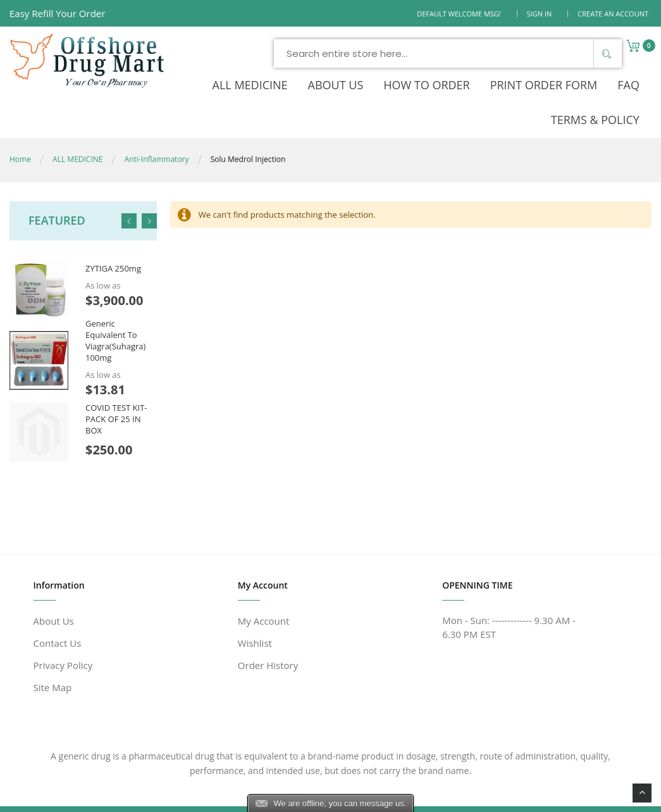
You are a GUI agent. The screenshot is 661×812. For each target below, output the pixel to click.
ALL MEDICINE (77, 128)
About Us (54, 589)
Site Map (53, 656)
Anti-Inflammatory (157, 128)
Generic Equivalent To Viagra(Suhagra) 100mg (115, 309)
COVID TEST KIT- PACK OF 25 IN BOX (116, 387)
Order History (268, 634)
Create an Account (613, 14)
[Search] (542, 53)
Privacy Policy (63, 634)
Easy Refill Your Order (57, 13)
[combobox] (384, 53)
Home (20, 128)
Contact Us (58, 611)
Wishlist (255, 611)
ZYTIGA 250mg (113, 237)
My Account (264, 589)
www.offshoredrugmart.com (149, 795)
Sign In (540, 14)
